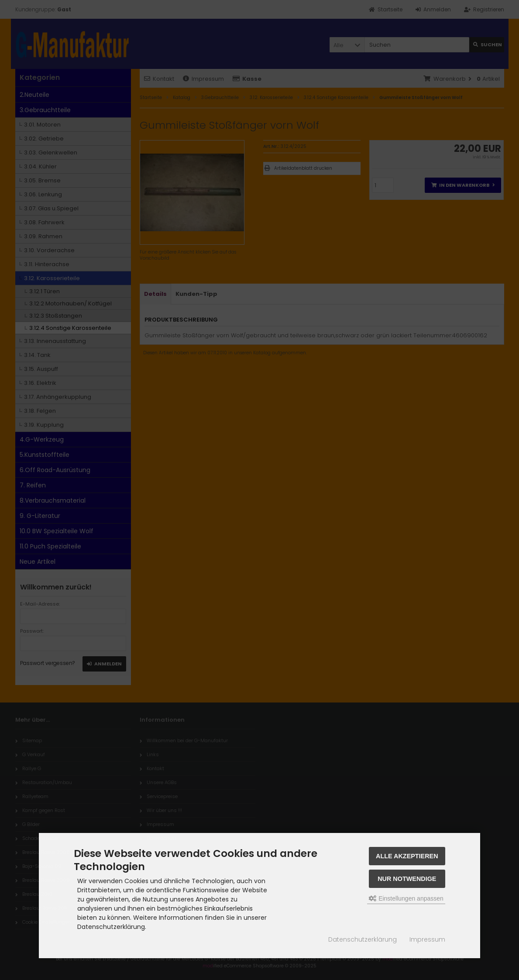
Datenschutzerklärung (363, 939)
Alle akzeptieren (407, 856)
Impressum (427, 939)
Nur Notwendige (407, 879)
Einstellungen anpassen (406, 898)
